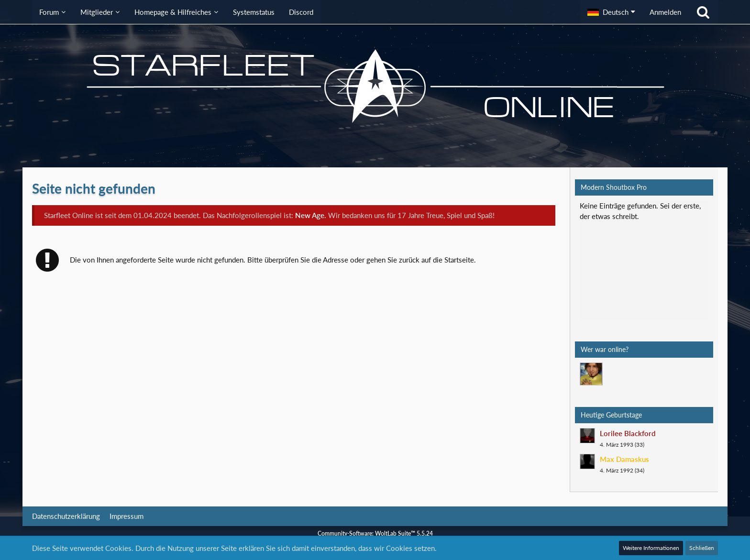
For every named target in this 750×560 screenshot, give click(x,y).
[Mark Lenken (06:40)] (591, 374)
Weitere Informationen (651, 548)
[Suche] (703, 12)
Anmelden (665, 12)
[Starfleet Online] (375, 86)
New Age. (311, 215)
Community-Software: (375, 533)
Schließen (702, 548)
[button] (611, 12)
